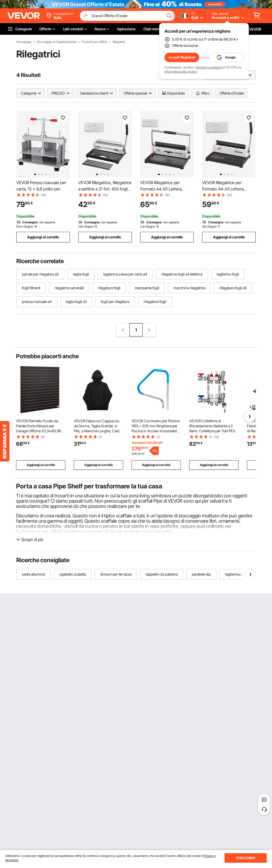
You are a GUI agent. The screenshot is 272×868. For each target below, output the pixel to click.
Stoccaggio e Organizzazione (56, 42)
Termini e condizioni (209, 67)
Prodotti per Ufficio (94, 42)
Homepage (24, 42)
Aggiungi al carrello (43, 237)
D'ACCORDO (246, 858)
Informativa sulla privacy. (181, 72)
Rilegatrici (119, 42)
